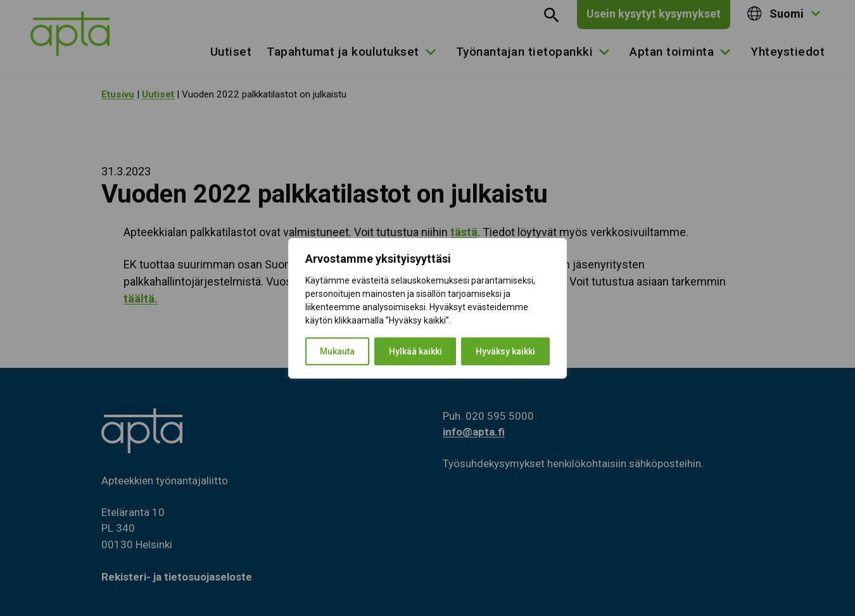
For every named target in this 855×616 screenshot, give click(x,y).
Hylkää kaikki (415, 351)
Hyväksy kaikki (505, 351)
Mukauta (337, 351)
